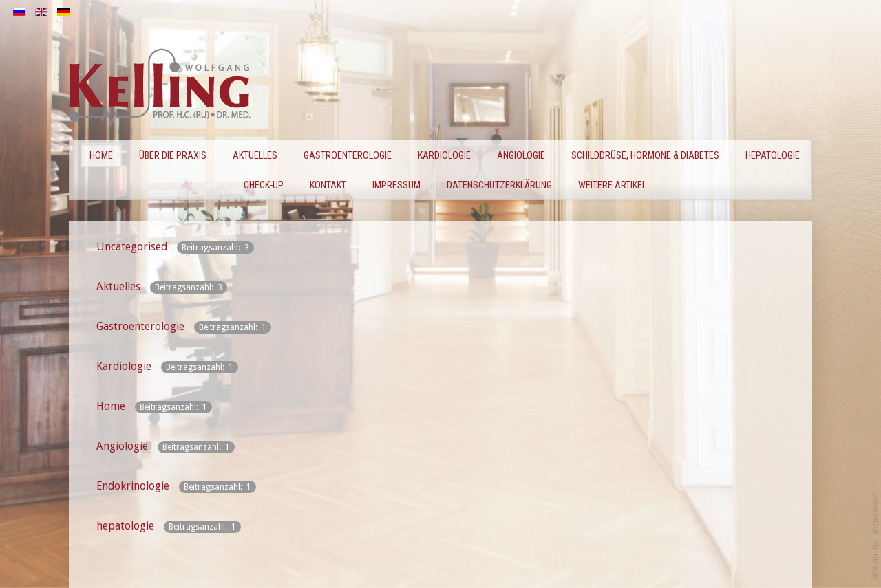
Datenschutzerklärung (499, 185)
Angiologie (521, 155)
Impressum (396, 185)
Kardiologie (124, 366)
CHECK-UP (264, 185)
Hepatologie (773, 155)
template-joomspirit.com (876, 536)
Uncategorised (132, 247)
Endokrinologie (133, 486)
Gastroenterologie (140, 326)
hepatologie (125, 526)
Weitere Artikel (612, 185)
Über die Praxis (173, 155)
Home (101, 155)
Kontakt (328, 185)
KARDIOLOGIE (444, 155)
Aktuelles (255, 155)
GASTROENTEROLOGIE (348, 155)
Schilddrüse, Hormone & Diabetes (645, 155)
